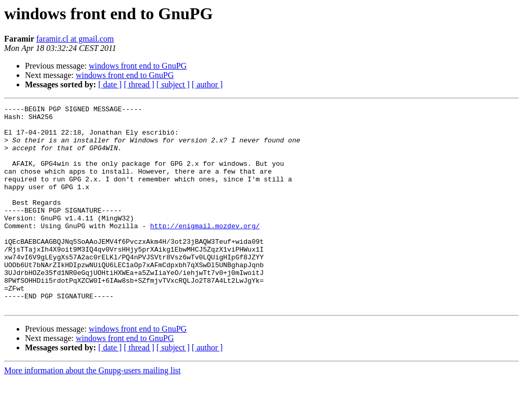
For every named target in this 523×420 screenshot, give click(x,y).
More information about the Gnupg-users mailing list (93, 411)
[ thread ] (139, 84)
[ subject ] (173, 84)
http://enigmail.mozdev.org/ (205, 251)
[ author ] (207, 84)
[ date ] (110, 84)
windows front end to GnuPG (138, 66)
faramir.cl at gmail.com (75, 39)
